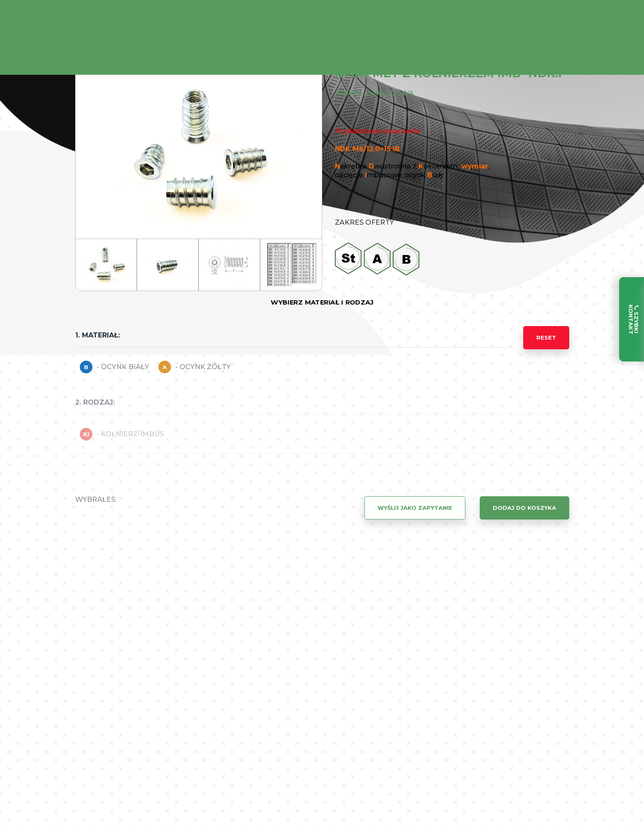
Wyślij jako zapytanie (415, 508)
